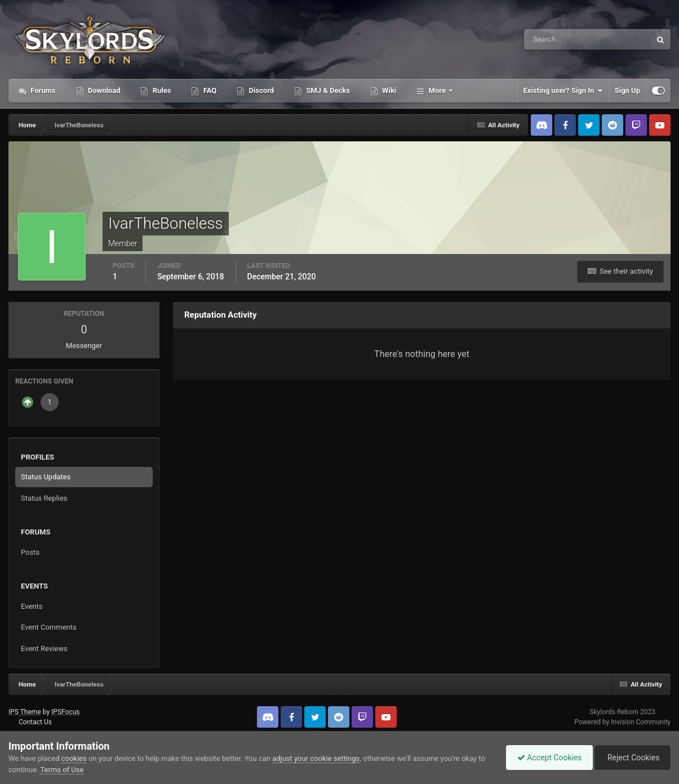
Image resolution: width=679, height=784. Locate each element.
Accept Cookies (547, 758)
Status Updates (46, 477)
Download (103, 90)
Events (32, 606)
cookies (74, 758)
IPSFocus (65, 712)
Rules (161, 90)
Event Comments (49, 627)
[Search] (553, 39)
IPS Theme (25, 712)
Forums (42, 90)
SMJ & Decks (327, 90)
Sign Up (627, 90)
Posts (30, 552)
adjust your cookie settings (316, 758)
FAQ (209, 90)
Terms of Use (62, 770)
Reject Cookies (632, 758)
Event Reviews (44, 649)
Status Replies (44, 498)
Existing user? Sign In (563, 91)
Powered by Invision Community (622, 722)
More (437, 90)
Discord (260, 90)
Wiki (388, 90)
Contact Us (35, 722)
